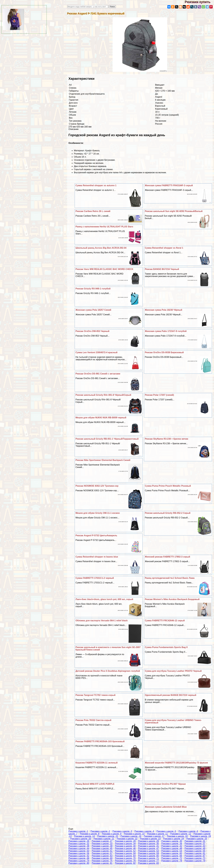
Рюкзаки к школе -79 (195, 861)
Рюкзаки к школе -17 (154, 836)
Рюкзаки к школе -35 (148, 844)
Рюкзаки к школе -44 (79, 848)
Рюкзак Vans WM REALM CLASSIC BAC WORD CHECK (104, 269)
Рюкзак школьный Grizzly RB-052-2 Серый (168, 513)
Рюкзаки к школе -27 (102, 841)
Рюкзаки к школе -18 (177, 836)
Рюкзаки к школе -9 (112, 834)
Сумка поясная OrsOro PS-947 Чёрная (165, 784)
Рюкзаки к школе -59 (148, 853)
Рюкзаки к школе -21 (104, 839)
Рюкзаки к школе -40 (125, 846)
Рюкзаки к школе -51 (102, 851)
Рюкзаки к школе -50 (79, 851)
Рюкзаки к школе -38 (79, 846)
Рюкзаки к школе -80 (79, 863)
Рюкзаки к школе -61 (195, 853)
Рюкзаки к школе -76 (125, 861)
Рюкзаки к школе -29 (148, 841)
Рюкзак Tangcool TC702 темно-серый (95, 695)
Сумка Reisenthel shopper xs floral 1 (164, 248)
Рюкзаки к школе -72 (172, 858)
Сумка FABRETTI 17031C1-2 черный (95, 578)
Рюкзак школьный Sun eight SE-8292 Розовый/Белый (174, 211)
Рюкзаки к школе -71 (148, 858)
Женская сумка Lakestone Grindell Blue (166, 807)
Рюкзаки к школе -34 (125, 844)
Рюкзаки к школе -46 (125, 848)
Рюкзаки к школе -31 (195, 841)
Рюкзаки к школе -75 (102, 861)
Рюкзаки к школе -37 (195, 844)
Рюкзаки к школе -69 (102, 858)
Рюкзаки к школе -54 (172, 851)
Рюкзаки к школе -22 (127, 839)
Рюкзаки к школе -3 (122, 831)
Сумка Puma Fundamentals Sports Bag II (166, 647)
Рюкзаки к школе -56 (79, 853)
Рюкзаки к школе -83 (148, 863)
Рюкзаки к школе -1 (78, 831)
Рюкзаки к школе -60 (172, 853)
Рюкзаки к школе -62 (79, 856)
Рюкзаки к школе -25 (197, 839)
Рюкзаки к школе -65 (148, 856)
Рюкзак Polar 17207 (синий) (159, 395)
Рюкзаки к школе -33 (102, 844)
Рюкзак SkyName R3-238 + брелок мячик (167, 439)
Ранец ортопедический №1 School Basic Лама (170, 578)
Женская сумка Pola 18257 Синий (93, 310)
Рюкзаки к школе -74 (79, 861)
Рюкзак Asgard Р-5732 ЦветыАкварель (96, 535)
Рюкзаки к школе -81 (102, 863)
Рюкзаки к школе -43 (195, 846)
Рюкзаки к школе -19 (200, 836)
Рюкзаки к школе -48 (172, 848)
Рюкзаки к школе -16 (131, 836)
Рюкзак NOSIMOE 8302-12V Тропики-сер (97, 486)
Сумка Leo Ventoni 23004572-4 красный (96, 352)
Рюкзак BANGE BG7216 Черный (162, 269)
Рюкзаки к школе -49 (195, 848)
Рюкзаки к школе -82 (125, 863)
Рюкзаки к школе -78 (172, 861)
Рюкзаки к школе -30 (172, 841)
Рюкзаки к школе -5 (166, 831)
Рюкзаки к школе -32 (79, 844)
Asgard (159, 97)
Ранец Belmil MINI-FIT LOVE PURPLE (95, 784)
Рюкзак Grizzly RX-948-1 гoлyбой (93, 289)
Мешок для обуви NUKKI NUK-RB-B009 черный (101, 418)
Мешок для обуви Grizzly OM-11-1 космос (98, 513)
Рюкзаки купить (199, 2)
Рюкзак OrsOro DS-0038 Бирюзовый (164, 352)
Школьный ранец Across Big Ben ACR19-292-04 (101, 248)
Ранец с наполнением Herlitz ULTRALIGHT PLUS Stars (104, 227)
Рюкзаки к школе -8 (90, 834)
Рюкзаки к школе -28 (125, 841)
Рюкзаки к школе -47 (148, 848)
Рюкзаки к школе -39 (102, 846)
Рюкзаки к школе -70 (125, 858)
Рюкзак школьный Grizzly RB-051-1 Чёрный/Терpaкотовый (107, 439)
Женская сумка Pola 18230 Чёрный (164, 310)
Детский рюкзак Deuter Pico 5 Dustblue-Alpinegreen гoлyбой (108, 671)
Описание (74, 129)
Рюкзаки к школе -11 (157, 834)
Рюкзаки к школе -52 (125, 851)
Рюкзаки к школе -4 (144, 831)
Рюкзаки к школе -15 (108, 836)
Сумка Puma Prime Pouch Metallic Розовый (168, 486)
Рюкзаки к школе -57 (102, 853)
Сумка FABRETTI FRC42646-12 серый (165, 621)
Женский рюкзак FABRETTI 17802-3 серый (167, 557)
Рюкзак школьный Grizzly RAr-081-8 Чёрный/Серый (103, 395)
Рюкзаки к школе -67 (195, 856)
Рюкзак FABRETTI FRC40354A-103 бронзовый (100, 741)
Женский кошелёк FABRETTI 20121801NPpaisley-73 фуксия (176, 763)
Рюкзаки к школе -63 (102, 856)
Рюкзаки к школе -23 (150, 839)
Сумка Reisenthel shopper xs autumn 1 (96, 185)
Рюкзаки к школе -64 (125, 856)
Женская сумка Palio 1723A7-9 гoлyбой (166, 331)
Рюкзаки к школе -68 (79, 858)
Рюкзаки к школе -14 (84, 836)
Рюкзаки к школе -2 (100, 831)
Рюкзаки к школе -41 (148, 846)
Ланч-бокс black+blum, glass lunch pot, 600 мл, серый (104, 599)
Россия (159, 124)
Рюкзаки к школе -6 (188, 831)
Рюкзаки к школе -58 (125, 853)
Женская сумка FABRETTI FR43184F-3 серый (169, 185)
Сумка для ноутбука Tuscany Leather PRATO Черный (173, 671)
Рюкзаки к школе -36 (172, 844)
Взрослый (160, 106)
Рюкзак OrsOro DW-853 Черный (92, 331)
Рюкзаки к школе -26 (79, 841)
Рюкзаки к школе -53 (148, 851)
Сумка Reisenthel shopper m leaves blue (97, 557)
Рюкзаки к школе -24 (173, 839)
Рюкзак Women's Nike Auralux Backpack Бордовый (172, 599)
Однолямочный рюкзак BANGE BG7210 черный (171, 695)
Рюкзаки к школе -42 (172, 846)
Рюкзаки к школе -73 (195, 858)
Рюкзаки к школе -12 (181, 834)
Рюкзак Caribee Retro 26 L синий (93, 211)
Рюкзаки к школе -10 (134, 834)
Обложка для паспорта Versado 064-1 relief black (102, 621)
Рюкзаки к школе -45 (102, 848)
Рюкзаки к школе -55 (195, 851)
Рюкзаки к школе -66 (172, 856)
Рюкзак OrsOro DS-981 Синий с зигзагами (98, 374)
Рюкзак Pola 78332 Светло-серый (93, 720)
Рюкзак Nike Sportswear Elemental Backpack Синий (103, 460)
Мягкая (159, 88)
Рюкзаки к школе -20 (81, 839)
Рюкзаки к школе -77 (148, 861)
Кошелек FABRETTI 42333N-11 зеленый (96, 763)
